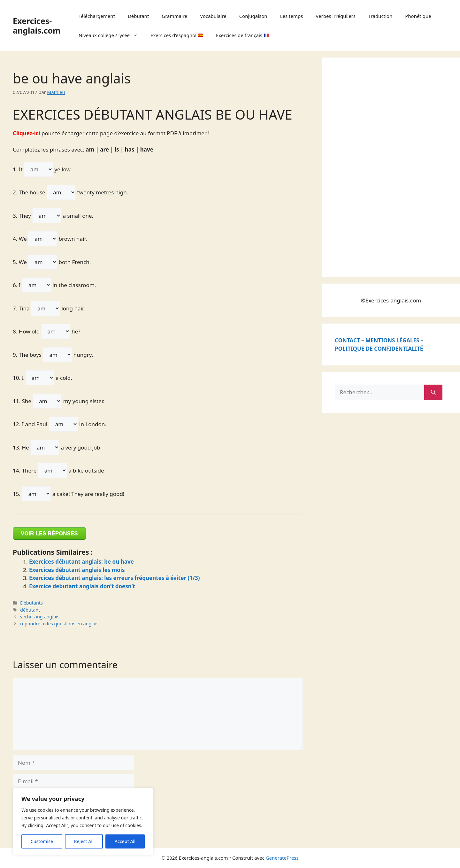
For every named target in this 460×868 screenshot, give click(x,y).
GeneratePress (282, 858)
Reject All (84, 841)
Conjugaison (253, 16)
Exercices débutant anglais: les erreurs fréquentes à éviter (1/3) (114, 578)
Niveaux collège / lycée (111, 35)
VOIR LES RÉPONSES (49, 533)
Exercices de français (242, 35)
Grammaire (174, 16)
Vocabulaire (213, 16)
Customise (42, 841)
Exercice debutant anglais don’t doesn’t (82, 586)
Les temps (292, 16)
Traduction (380, 16)
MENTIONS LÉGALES (392, 340)
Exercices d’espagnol (177, 35)
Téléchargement (97, 16)
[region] (83, 822)
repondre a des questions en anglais (59, 624)
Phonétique (418, 16)
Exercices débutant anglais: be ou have (81, 562)
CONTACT (347, 340)
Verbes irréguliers (336, 16)
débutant (30, 610)
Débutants (31, 603)
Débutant (138, 16)
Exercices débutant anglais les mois (77, 570)
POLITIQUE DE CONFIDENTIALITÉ (379, 349)
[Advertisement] (383, 166)
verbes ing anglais (40, 617)
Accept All (125, 841)
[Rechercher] (433, 392)
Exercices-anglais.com (37, 26)
